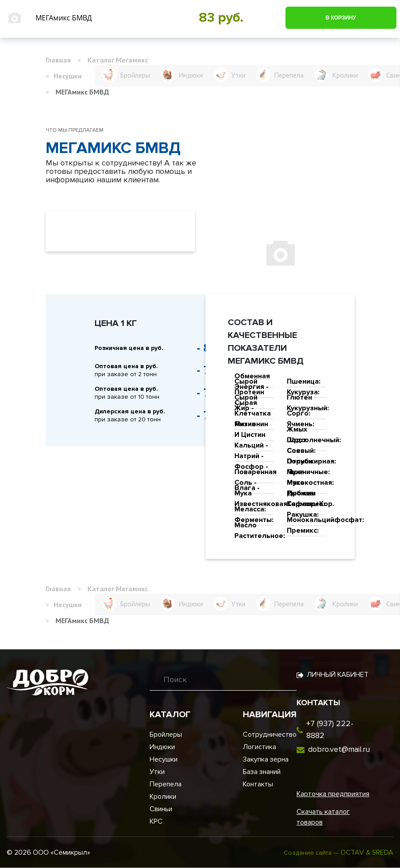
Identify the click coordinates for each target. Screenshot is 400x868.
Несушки (164, 759)
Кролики (163, 797)
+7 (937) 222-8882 (330, 729)
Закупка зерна (266, 759)
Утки (157, 772)
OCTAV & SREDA (367, 852)
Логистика (259, 747)
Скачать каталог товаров (323, 817)
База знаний (262, 772)
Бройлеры (166, 734)
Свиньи (161, 809)
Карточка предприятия (333, 794)
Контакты (258, 784)
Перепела (166, 784)
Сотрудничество (270, 734)
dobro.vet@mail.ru (339, 749)
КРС (156, 821)
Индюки (162, 747)
